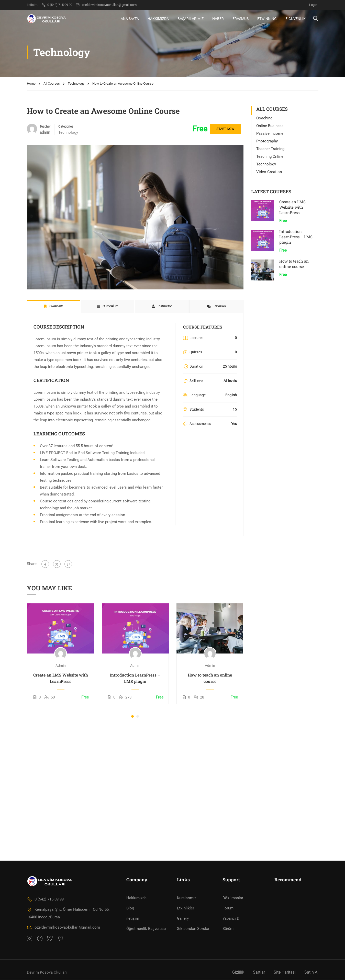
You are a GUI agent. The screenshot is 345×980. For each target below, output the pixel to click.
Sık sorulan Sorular (193, 929)
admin (61, 666)
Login (313, 5)
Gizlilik (238, 972)
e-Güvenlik (296, 19)
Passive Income (270, 133)
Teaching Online (270, 156)
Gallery (183, 918)
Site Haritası (285, 972)
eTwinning (267, 19)
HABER (218, 19)
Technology (76, 83)
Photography (267, 141)
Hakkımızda (158, 19)
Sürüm (228, 929)
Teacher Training (270, 149)
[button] (132, 716)
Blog (130, 908)
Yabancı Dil (232, 918)
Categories (66, 127)
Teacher (45, 127)
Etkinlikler (186, 908)
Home (31, 83)
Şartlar (259, 972)
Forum (228, 908)
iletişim (133, 918)
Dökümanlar (233, 898)
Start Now (225, 129)
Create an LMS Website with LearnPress (61, 678)
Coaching (264, 118)
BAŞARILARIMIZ (191, 19)
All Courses (52, 83)
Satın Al (311, 972)
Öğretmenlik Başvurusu (146, 929)
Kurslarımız (187, 898)
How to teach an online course (210, 678)
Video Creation (269, 172)
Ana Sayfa (130, 19)
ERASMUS (241, 19)
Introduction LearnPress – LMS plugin (135, 678)
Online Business (270, 126)
